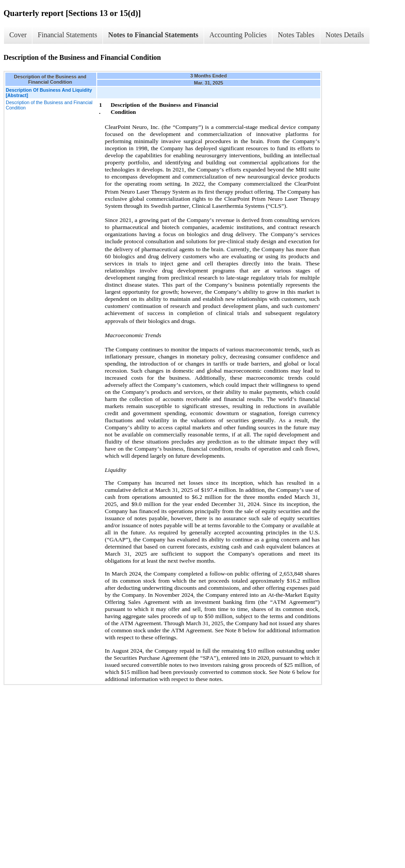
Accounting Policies (238, 35)
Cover (18, 35)
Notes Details (345, 35)
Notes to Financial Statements (153, 35)
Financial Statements (67, 35)
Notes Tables (296, 35)
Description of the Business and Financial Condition (49, 105)
